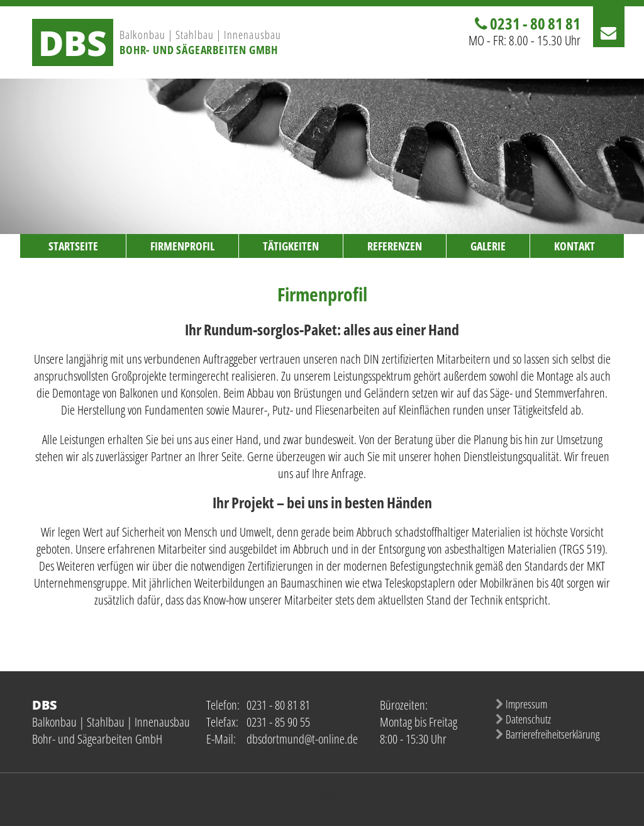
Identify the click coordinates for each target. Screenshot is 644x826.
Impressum (526, 704)
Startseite (73, 246)
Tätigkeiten (291, 246)
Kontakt (575, 246)
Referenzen (395, 246)
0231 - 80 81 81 (535, 23)
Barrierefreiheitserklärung (552, 734)
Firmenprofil (182, 246)
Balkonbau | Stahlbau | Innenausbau (200, 35)
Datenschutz (528, 719)
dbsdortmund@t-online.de (302, 739)
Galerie (488, 246)
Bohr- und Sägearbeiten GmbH (199, 50)
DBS (73, 42)
